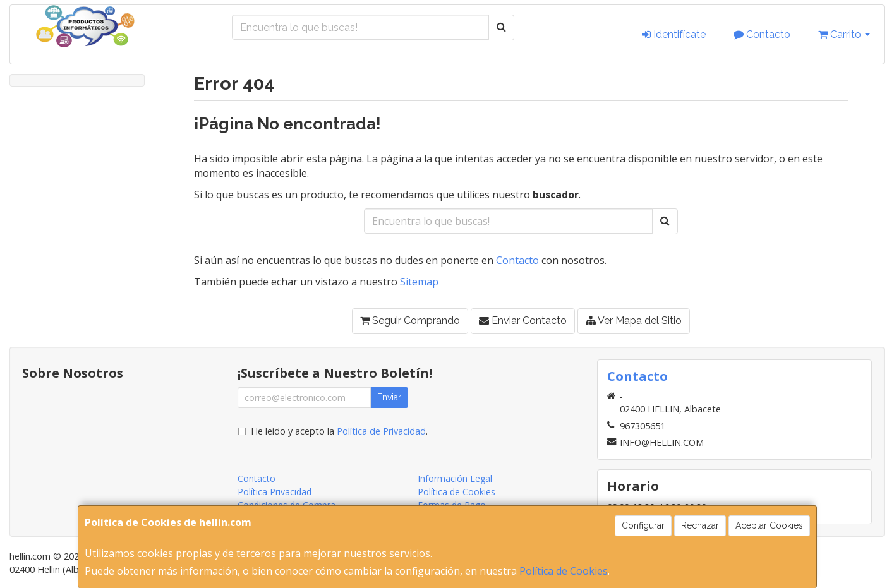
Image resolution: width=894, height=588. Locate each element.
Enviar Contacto (523, 321)
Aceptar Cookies (769, 525)
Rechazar (700, 525)
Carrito (844, 34)
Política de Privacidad (381, 431)
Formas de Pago (452, 505)
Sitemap (419, 282)
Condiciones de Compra (287, 505)
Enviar (389, 397)
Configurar (643, 525)
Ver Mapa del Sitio (634, 321)
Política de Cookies (564, 571)
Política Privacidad (275, 492)
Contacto (762, 34)
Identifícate (674, 34)
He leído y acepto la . (339, 431)
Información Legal (455, 478)
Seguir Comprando (410, 321)
